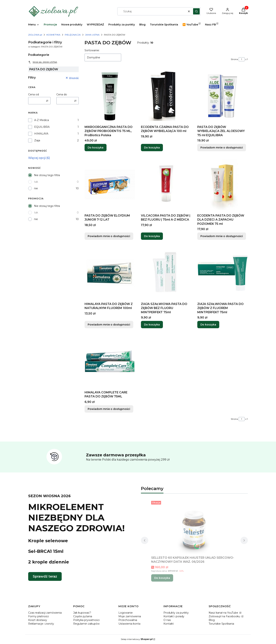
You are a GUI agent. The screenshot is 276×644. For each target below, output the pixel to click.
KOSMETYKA (53, 35)
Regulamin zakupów (86, 624)
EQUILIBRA (42, 127)
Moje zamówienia (130, 616)
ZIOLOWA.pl (35, 35)
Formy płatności (39, 616)
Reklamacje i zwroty (41, 624)
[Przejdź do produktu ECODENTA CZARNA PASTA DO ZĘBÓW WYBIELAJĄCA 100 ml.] (166, 96)
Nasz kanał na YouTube (224, 613)
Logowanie (126, 613)
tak (36, 182)
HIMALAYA (41, 134)
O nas (167, 620)
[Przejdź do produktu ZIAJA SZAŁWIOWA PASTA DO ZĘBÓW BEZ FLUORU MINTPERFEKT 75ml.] (166, 273)
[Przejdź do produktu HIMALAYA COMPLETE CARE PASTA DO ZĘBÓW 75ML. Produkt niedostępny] (110, 362)
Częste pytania (83, 616)
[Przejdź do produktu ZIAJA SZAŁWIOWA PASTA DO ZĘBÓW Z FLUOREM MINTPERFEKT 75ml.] (223, 273)
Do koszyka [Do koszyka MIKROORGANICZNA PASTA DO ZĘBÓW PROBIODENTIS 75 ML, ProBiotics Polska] (96, 148)
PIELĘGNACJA (73, 35)
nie (36, 188)
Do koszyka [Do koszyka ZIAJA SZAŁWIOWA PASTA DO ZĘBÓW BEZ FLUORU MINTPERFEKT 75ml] (152, 325)
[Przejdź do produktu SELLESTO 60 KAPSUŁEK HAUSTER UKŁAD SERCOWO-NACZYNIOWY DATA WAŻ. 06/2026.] (194, 527)
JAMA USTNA (92, 35)
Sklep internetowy (137, 639)
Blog (212, 620)
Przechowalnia (128, 620)
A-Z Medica (42, 120)
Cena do (62, 94)
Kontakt (169, 624)
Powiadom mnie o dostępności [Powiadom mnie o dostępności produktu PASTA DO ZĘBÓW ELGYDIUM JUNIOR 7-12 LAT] (109, 236)
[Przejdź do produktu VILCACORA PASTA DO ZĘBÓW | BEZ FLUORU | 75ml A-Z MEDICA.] (166, 185)
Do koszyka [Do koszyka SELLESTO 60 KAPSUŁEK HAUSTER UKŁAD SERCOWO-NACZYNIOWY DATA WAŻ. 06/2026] (162, 578)
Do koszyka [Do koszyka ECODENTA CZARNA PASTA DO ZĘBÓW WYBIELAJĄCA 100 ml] (152, 148)
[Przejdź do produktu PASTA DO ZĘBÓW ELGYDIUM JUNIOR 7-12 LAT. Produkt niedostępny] (110, 185)
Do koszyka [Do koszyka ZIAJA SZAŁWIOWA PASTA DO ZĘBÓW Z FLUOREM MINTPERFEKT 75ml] (208, 325)
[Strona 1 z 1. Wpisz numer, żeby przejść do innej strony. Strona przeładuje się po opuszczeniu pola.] (242, 59)
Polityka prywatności (86, 620)
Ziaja (37, 140)
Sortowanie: (92, 50)
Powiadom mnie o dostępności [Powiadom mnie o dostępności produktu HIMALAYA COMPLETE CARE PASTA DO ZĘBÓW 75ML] (109, 409)
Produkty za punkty (176, 613)
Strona (234, 59)
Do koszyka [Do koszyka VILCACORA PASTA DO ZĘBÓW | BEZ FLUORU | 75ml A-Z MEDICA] (152, 236)
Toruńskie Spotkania (221, 624)
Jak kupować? (82, 613)
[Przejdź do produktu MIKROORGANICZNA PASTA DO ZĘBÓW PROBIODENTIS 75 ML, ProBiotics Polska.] (110, 96)
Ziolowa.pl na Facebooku (225, 616)
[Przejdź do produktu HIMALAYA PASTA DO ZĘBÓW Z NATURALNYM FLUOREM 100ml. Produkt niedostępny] (110, 273)
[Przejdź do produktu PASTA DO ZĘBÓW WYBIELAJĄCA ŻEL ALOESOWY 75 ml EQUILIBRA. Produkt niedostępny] (223, 96)
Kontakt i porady (174, 616)
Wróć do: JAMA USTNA (43, 62)
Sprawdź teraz (45, 576)
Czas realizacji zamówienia (45, 613)
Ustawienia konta (129, 624)
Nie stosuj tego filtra (47, 175)
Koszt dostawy (38, 620)
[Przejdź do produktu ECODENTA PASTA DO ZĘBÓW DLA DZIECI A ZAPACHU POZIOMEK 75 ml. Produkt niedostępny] (223, 185)
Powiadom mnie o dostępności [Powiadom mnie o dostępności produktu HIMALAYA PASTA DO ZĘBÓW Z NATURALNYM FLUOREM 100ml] (109, 325)
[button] (196, 11)
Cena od (33, 94)
